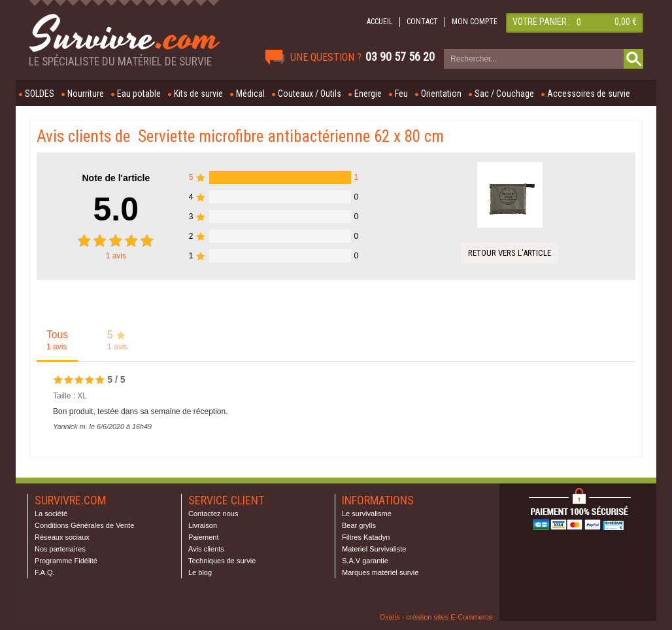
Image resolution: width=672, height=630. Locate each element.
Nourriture (86, 94)
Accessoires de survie (589, 94)
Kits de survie (198, 94)
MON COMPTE (475, 22)
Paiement (203, 537)
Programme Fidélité (66, 561)
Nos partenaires (60, 549)
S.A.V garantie (365, 561)
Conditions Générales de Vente (84, 525)
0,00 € (626, 22)
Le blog (200, 572)
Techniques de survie (222, 561)
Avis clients (206, 549)
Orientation (441, 94)
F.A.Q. (45, 572)
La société (51, 514)
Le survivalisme (367, 514)
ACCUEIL (380, 22)
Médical (250, 94)
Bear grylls (359, 525)
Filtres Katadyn (366, 537)
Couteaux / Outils (310, 94)
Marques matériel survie (380, 572)
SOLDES (40, 94)
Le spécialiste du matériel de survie (120, 61)
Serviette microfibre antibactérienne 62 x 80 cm (291, 136)
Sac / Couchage (504, 94)
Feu (401, 94)
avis (116, 256)
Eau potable (139, 94)
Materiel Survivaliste (374, 549)
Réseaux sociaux (62, 537)
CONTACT (422, 22)
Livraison (203, 525)
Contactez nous (213, 514)
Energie (368, 94)
